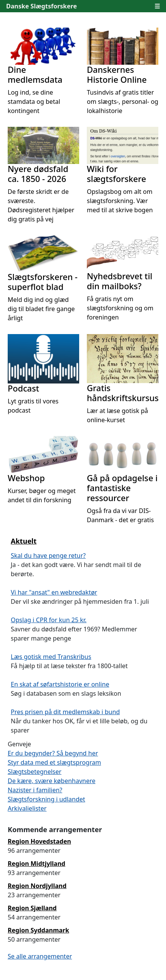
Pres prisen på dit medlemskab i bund (65, 712)
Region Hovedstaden (39, 841)
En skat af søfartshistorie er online (60, 684)
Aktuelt (24, 541)
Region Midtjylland (37, 864)
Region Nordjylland (37, 886)
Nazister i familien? (35, 790)
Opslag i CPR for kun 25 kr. (49, 620)
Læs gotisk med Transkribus (51, 657)
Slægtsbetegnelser (35, 772)
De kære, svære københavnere (51, 781)
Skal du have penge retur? (48, 556)
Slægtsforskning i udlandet (46, 799)
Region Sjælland (32, 908)
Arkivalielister (27, 808)
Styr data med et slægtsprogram (54, 762)
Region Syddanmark (38, 930)
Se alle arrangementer (40, 956)
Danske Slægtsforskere (41, 6)
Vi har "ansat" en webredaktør (54, 592)
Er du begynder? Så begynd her (53, 753)
